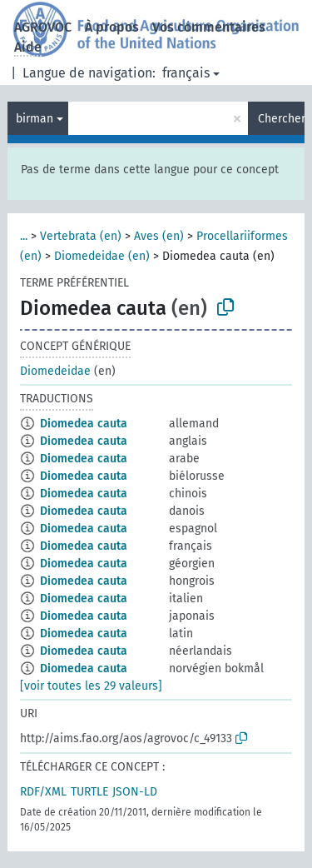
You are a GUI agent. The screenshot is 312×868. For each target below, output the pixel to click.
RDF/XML (43, 792)
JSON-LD (135, 792)
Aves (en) (159, 236)
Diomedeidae (55, 371)
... (24, 236)
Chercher (281, 119)
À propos (112, 27)
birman (35, 119)
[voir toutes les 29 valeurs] (91, 686)
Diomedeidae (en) (102, 256)
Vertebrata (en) (81, 236)
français (186, 73)
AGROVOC (43, 27)
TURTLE (89, 792)
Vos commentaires (209, 27)
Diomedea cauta (84, 424)
